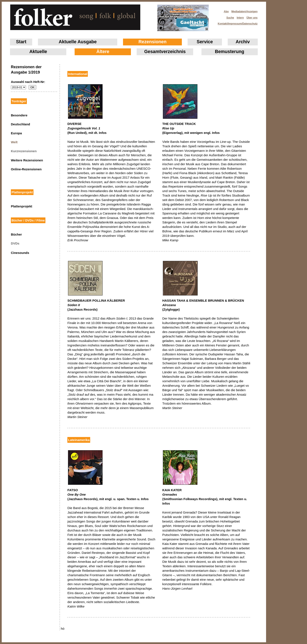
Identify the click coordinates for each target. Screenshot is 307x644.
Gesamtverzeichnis (165, 52)
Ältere (103, 52)
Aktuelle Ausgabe (78, 42)
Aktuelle (38, 52)
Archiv (243, 42)
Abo (226, 12)
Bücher (16, 234)
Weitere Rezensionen (27, 160)
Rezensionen (152, 42)
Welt (14, 142)
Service (205, 42)
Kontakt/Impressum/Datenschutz (236, 22)
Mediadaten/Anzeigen (244, 12)
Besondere (19, 115)
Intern (240, 18)
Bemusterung (230, 52)
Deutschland (20, 124)
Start (21, 42)
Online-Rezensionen (26, 169)
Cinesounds (20, 253)
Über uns (252, 18)
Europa (16, 133)
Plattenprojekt (22, 206)
